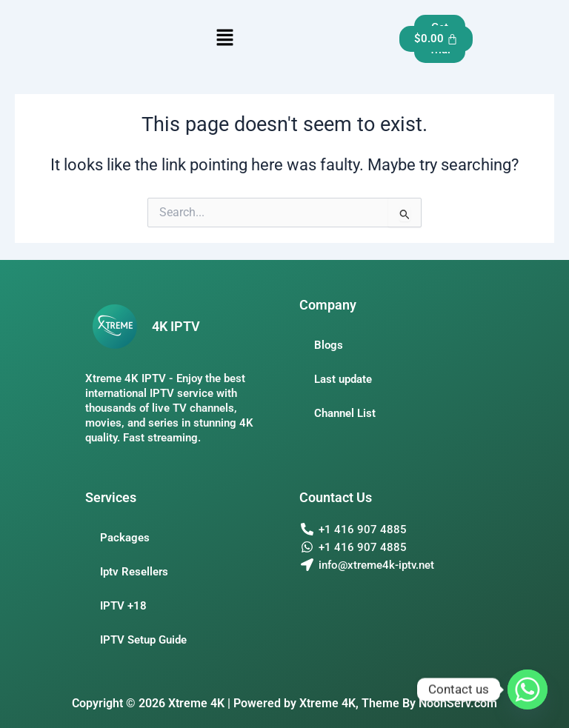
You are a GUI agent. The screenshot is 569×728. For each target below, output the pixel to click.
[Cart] (436, 39)
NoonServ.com (458, 703)
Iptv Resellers (134, 572)
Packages (125, 538)
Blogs (329, 345)
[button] (224, 39)
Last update (343, 379)
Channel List (345, 413)
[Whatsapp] (528, 689)
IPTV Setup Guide (143, 640)
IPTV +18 (123, 606)
